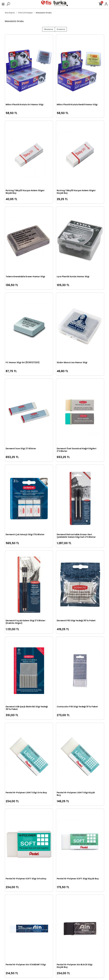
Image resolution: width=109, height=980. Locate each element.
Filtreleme (49, 29)
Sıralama (61, 29)
